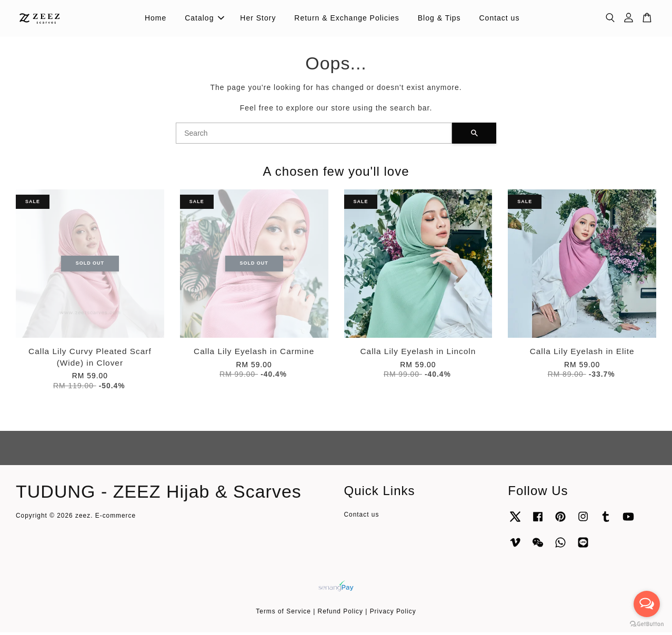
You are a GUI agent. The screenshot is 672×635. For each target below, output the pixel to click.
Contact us (499, 19)
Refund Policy (340, 613)
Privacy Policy (393, 613)
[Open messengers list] (647, 604)
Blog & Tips (439, 19)
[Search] (314, 135)
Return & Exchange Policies (347, 19)
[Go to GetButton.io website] (647, 624)
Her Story (258, 19)
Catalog (204, 19)
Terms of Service (283, 613)
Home (156, 19)
